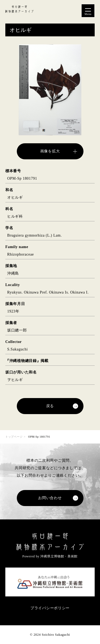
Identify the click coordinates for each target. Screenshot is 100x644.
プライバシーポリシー (50, 608)
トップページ (14, 437)
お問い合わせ (50, 498)
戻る (50, 406)
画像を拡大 (50, 151)
